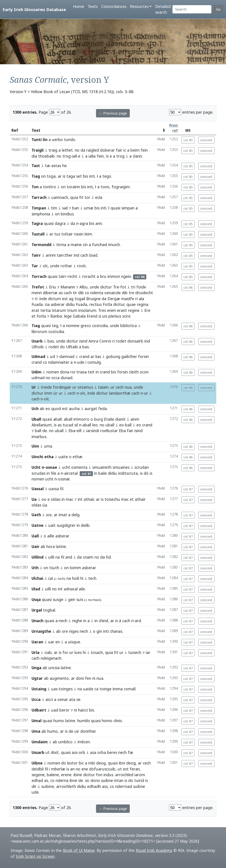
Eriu (53, 287)
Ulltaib (72, 347)
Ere (147, 310)
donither (88, 731)
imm (48, 393)
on (43, 176)
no (77, 150)
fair (119, 150)
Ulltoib (38, 347)
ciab (48, 652)
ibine (78, 775)
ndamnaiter (59, 362)
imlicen (84, 742)
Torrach (39, 276)
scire (126, 316)
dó (146, 473)
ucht (66, 467)
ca (96, 689)
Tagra (37, 223)
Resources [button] (139, 6)
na (58, 557)
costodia (56, 331)
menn (37, 293)
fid (108, 557)
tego (107, 176)
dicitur (106, 287)
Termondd (41, 245)
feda (103, 409)
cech (120, 387)
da (83, 150)
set (79, 176)
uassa (54, 489)
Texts (93, 6)
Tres (102, 310)
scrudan (142, 467)
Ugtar (37, 678)
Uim (35, 446)
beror (64, 710)
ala (141, 299)
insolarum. (88, 310)
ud (53, 356)
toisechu (112, 499)
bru (103, 276)
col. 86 (188, 287)
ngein (126, 276)
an (72, 769)
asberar (58, 304)
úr (55, 393)
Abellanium (42, 425)
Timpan (39, 208)
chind (103, 621)
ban (76, 208)
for (65, 652)
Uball (36, 419)
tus (57, 234)
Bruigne (93, 299)
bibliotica (129, 326)
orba (102, 752)
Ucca (36, 699)
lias (98, 356)
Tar (35, 266)
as (61, 293)
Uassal (38, 489)
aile (82, 589)
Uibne (37, 763)
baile (103, 473)
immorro (81, 419)
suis (80, 599)
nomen (53, 372)
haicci (83, 710)
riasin (79, 234)
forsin (143, 356)
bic (81, 763)
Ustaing (39, 689)
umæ (89, 208)
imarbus (39, 437)
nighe (77, 621)
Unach (38, 621)
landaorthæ (120, 393)
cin (85, 245)
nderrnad (124, 786)
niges (74, 631)
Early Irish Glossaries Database (34, 9)
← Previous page (113, 113)
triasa (82, 372)
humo (59, 721)
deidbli (38, 769)
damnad (67, 356)
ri (137, 299)
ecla (99, 197)
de (45, 431)
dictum (55, 299)
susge (58, 599)
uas (54, 689)
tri (133, 287)
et (34, 316)
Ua (34, 499)
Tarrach (39, 197)
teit (91, 372)
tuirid (139, 780)
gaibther (129, 356)
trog (67, 156)
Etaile (109, 419)
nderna (62, 780)
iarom (140, 775)
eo (48, 409)
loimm (75, 568)
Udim (37, 372)
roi (73, 372)
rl (36, 299)
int (80, 499)
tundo (70, 139)
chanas (116, 631)
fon (99, 775)
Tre (116, 287)
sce (49, 515)
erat (35, 310)
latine (61, 546)
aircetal (71, 473)
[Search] (192, 9)
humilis (84, 721)
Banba (56, 316)
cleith (134, 372)
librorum (39, 331)
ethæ (77, 457)
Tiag (36, 176)
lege (68, 316)
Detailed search (163, 9)
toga (51, 176)
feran (135, 769)
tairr (62, 276)
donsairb (135, 341)
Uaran (37, 642)
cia (47, 304)
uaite (63, 457)
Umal (37, 721)
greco (86, 326)
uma (48, 446)
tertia (46, 310)
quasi (115, 208)
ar (60, 176)
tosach (97, 652)
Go (218, 9)
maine (76, 245)
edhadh (94, 786)
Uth (35, 568)
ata (72, 699)
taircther (65, 255)
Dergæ (114, 299)
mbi (92, 763)
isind (83, 341)
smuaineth (102, 467)
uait (52, 525)
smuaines (121, 467)
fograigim (121, 187)
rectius (96, 304)
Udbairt (39, 710)
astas (56, 166)
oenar (63, 699)
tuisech (135, 652)
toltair (67, 234)
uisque (74, 642)
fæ (130, 752)
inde (43, 299)
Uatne (38, 525)
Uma (36, 731)
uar (51, 642)
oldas (56, 499)
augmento (59, 678)
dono (95, 780)
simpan (128, 208)
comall (130, 689)
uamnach (60, 197)
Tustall (38, 234)
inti (92, 176)
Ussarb (38, 752)
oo (44, 499)
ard (138, 621)
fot (123, 287)
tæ (47, 166)
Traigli (38, 150)
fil (62, 489)
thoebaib (46, 156)
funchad (100, 245)
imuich (114, 245)
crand (84, 356)
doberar (107, 150)
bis (86, 176)
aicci (49, 699)
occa (56, 378)
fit (81, 197)
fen (88, 678)
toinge (105, 689)
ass (75, 752)
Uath (36, 515)
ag (71, 299)
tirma (61, 245)
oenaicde (113, 293)
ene (85, 769)
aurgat (91, 409)
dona (65, 372)
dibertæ (50, 293)
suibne (107, 780)
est (65, 299)
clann (137, 156)
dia (34, 156)
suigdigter (66, 525)
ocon (144, 372)
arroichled (124, 775)
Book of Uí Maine (79, 850)
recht (73, 276)
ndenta (97, 293)
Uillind (38, 557)
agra (84, 223)
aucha (74, 409)
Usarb (37, 341)
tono (105, 187)
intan (119, 780)
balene (53, 775)
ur (74, 387)
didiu (70, 304)
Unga (37, 668)
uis (105, 316)
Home (79, 6)
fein (144, 150)
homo (107, 721)
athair (89, 499)
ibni (122, 763)
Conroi (105, 341)
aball (57, 419)
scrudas (39, 473)
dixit (55, 752)
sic (87, 780)
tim (54, 208)
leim (88, 234)
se (78, 699)
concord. (206, 140)
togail (80, 299)
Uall (35, 536)
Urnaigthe (41, 631)
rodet (121, 341)
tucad (68, 425)
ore (65, 631)
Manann (68, 287)
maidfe (128, 299)
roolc (82, 266)
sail (65, 208)
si (100, 316)
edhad (37, 780)
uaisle (88, 689)
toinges (66, 689)
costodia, (100, 326)
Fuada (37, 304)
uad (55, 710)
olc (45, 266)
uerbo (57, 139)
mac (70, 499)
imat (63, 515)
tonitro (50, 187)
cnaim (88, 557)
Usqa (36, 599)
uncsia (54, 668)
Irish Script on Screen (35, 856)
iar (148, 652)
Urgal (37, 610)
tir (75, 293)
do (62, 347)
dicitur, (119, 304)
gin (99, 631)
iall (74, 156)
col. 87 (188, 489)
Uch (35, 409)
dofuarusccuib (102, 769)
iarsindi (93, 431)
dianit (120, 419)
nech (63, 621)
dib (81, 293)
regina (143, 304)
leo (95, 425)
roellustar (109, 431)
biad (93, 255)
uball (110, 425)
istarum (59, 310)
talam (103, 387)
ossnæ (64, 479)
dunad (67, 378)
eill (79, 431)
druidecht (144, 293)
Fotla (107, 304)
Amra (93, 341)
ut (48, 752)
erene (66, 775)
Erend (92, 316)
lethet (67, 150)
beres (112, 752)
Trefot (38, 287)
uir (77, 731)
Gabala (79, 316)
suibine (48, 786)
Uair (36, 546)
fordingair (62, 387)
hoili (76, 578)
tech (92, 578)
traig (53, 150)
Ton (35, 187)
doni (80, 678)
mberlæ (58, 769)
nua (128, 387)
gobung (113, 356)
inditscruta (128, 473)
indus (108, 775)
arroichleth (66, 786)
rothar (66, 266)
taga (71, 176)
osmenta (79, 467)
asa (93, 752)
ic (125, 150)
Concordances (114, 6)
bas (51, 341)
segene (38, 775)
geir (72, 599)
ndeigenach (51, 658)
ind (76, 255)
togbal (49, 610)
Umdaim (40, 742)
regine (134, 310)
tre (131, 293)
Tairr (36, 255)
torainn (73, 187)
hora (51, 546)
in (97, 372)
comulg (94, 362)
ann (99, 223)
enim (111, 310)
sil (76, 425)
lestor (72, 763)
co (87, 293)
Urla (36, 652)
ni (94, 678)
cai (51, 578)
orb (82, 752)
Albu (84, 287)
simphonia (41, 214)
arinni (51, 255)
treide (46, 387)
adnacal (71, 589)
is (107, 156)
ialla (92, 156)
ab (42, 409)
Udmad (38, 356)
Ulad (36, 589)
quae (131, 304)
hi (82, 578)
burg (98, 419)
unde (55, 266)
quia (74, 197)
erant (122, 310)
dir (34, 786)
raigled (93, 150)
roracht (89, 276)
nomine (73, 326)
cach (84, 255)
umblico (65, 742)
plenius (115, 316)
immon (114, 276)
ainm (135, 419)
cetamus (85, 387)
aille (51, 536)
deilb (85, 525)
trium (72, 310)
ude (81, 362)
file (54, 473)
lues (78, 652)
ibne (73, 780)
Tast (36, 166)
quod (56, 409)
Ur (34, 387)
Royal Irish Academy (154, 850)
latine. (71, 721)
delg (75, 515)
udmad (38, 378)
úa (45, 505)
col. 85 (188, 140)
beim (135, 150)
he (64, 166)
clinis (118, 721)
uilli (51, 557)
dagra (60, 223)
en (58, 642)
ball (128, 425)
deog (101, 763)
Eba (72, 431)
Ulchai (37, 578)
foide (141, 287)
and (69, 557)
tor (87, 197)
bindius (67, 214)
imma (118, 689)
